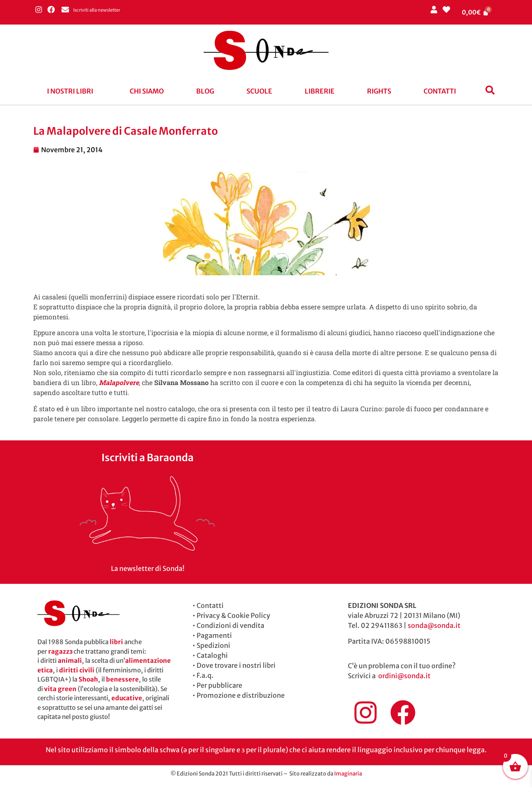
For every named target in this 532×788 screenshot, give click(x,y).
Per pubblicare (219, 685)
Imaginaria (348, 774)
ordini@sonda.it (404, 676)
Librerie (320, 91)
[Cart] (475, 12)
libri (116, 642)
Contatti (440, 91)
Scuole (259, 91)
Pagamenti (214, 635)
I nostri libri (70, 91)
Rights (379, 91)
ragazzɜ (60, 651)
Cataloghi (212, 655)
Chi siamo (147, 91)
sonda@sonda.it (434, 625)
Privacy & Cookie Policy (233, 615)
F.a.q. (205, 675)
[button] (72, 91)
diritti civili (77, 670)
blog (205, 91)
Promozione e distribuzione (241, 695)
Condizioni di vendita (230, 625)
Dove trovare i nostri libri (236, 665)
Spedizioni (213, 645)
